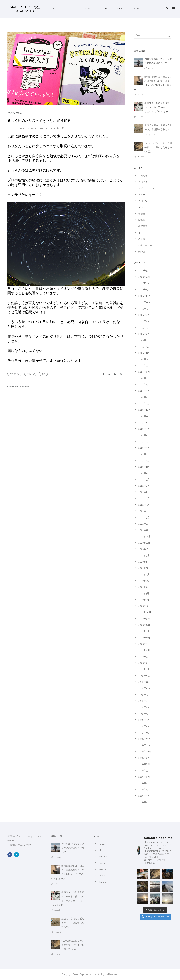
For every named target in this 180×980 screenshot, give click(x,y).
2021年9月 (144, 555)
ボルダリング (145, 207)
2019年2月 (144, 726)
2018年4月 (144, 790)
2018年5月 (144, 783)
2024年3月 (144, 391)
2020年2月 (144, 663)
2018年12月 (144, 739)
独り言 (60, 128)
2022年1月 (144, 530)
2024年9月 (144, 366)
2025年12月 (144, 296)
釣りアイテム (145, 245)
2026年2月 (144, 283)
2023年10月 (145, 422)
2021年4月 (144, 587)
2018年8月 (144, 764)
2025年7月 (144, 321)
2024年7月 (144, 378)
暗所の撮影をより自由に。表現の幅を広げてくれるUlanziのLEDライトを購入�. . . (153, 83)
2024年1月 (144, 404)
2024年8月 (144, 372)
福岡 (43, 374)
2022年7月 (144, 492)
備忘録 (142, 214)
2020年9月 (144, 619)
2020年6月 (144, 638)
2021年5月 (144, 581)
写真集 (142, 220)
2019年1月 (144, 733)
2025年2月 (144, 347)
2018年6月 (144, 777)
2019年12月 (144, 676)
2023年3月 (144, 454)
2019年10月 (145, 688)
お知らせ (143, 176)
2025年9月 (144, 309)
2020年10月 (145, 612)
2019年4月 (144, 714)
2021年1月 (144, 600)
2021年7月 (144, 568)
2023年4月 (144, 448)
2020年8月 (144, 625)
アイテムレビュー (147, 188)
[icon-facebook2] (11, 855)
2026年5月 (144, 271)
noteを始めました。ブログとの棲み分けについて (158, 61)
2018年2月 (144, 802)
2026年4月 (144, 277)
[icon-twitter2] (17, 855)
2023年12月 (144, 410)
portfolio (70, 9)
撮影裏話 (143, 226)
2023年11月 (144, 416)
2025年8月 (144, 315)
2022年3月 (144, 517)
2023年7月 (144, 435)
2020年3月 (144, 657)
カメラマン (15, 374)
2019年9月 (144, 695)
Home (38, 9)
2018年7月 (144, 771)
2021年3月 (144, 593)
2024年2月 (144, 397)
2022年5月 (144, 505)
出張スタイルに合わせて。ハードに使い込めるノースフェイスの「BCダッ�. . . (158, 107)
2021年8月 (144, 562)
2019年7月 (144, 707)
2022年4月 (144, 511)
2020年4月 (144, 650)
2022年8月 (144, 486)
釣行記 (142, 252)
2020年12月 (145, 606)
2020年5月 (144, 644)
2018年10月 (145, 752)
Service (104, 9)
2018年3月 (144, 796)
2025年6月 (144, 328)
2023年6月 (144, 441)
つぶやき (143, 182)
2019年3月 (144, 720)
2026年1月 (144, 290)
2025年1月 (144, 353)
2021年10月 (144, 549)
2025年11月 (144, 302)
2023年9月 (144, 429)
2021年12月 (144, 536)
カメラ (142, 195)
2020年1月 (144, 669)
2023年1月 (144, 467)
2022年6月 (144, 498)
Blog (52, 9)
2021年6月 (144, 574)
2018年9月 (144, 758)
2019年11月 (144, 682)
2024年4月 (144, 385)
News (88, 9)
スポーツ (143, 201)
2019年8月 (144, 701)
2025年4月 (144, 334)
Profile (122, 9)
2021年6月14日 (15, 113)
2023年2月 (144, 460)
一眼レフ (31, 374)
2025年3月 (144, 340)
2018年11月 (144, 745)
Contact (140, 9)
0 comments (37, 128)
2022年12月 (144, 473)
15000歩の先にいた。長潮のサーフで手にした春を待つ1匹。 (158, 147)
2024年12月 (144, 359)
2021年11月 (144, 543)
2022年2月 (144, 524)
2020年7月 (144, 631)
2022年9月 (144, 479)
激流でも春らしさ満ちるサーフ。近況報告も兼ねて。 (158, 127)
